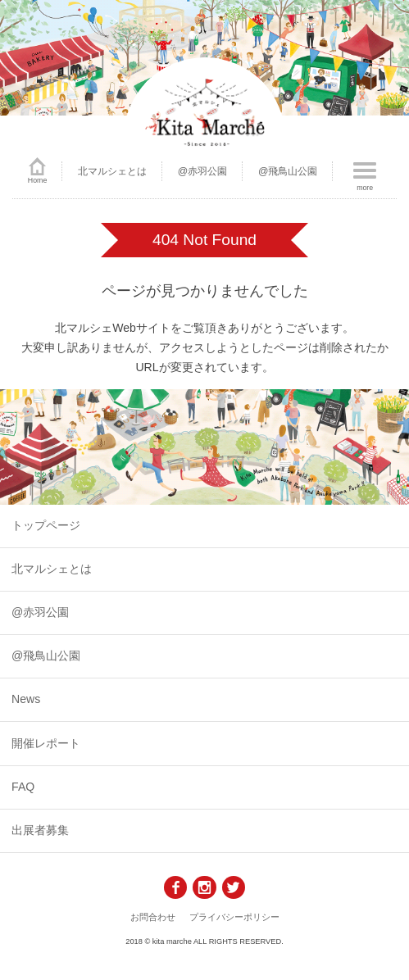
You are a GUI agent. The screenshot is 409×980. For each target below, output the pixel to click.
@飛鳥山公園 (288, 171)
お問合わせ (153, 917)
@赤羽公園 (203, 171)
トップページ (46, 525)
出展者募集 (40, 830)
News (26, 699)
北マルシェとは (112, 171)
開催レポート (46, 743)
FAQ (23, 787)
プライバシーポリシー (234, 917)
